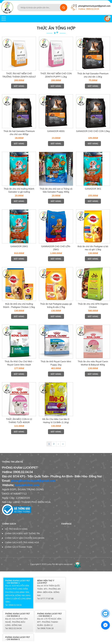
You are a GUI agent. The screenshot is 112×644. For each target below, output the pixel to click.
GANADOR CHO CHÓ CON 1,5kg (93, 131)
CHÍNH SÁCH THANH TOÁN (19, 547)
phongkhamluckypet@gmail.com (33, 481)
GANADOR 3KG (93, 189)
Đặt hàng (19, 86)
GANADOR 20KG (19, 246)
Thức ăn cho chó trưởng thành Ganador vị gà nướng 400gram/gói (19, 192)
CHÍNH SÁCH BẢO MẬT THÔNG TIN (22, 534)
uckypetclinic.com (27, 485)
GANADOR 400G (56, 131)
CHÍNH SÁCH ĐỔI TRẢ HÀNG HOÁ (22, 543)
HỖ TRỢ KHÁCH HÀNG (16, 529)
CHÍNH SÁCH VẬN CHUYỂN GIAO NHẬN (25, 538)
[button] (4, 19)
